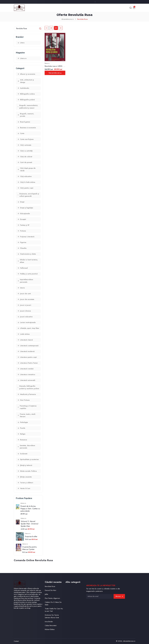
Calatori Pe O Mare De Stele (53, 603)
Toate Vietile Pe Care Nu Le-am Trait (54, 610)
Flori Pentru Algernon (52, 598)
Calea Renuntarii (51, 625)
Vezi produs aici (55, 73)
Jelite (46, 594)
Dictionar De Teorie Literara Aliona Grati (52, 616)
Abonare (119, 596)
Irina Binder (49, 622)
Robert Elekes (50, 629)
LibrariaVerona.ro (68, 19)
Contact (16, 641)
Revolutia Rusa (82, 19)
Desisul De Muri (51, 590)
